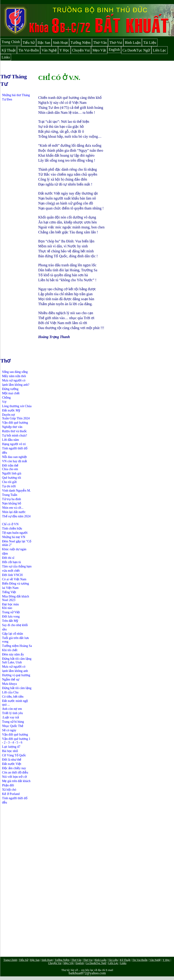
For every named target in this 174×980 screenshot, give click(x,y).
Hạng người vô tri (14, 444)
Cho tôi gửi (9, 482)
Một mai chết (11, 393)
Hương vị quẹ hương (16, 675)
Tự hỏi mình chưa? (14, 435)
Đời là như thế (12, 760)
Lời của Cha (10, 692)
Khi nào (7, 608)
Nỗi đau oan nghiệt (14, 457)
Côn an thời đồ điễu (15, 772)
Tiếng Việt (9, 592)
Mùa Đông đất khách (16, 596)
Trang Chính (11, 42)
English (114, 50)
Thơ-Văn (100, 43)
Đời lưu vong (11, 617)
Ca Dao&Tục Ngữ (136, 50)
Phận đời (8, 785)
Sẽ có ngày (9, 730)
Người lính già (12, 473)
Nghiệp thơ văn (12, 427)
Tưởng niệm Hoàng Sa (17, 646)
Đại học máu (10, 604)
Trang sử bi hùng (13, 722)
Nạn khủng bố (12, 503)
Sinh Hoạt (60, 43)
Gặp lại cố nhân (13, 634)
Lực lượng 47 (11, 747)
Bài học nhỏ (10, 751)
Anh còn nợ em (12, 709)
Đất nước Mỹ (11, 410)
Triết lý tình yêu (12, 713)
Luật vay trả (11, 717)
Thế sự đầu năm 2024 (16, 516)
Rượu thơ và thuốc (14, 431)
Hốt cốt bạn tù (12, 562)
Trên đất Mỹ (10, 621)
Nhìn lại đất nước (14, 512)
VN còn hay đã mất (15, 461)
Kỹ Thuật (9, 50)
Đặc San (44, 43)
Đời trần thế (10, 466)
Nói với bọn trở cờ (14, 777)
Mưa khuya (9, 684)
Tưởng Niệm (80, 43)
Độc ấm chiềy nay (14, 768)
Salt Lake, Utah (12, 662)
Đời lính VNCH (12, 575)
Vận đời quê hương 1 (16, 739)
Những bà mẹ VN (14, 537)
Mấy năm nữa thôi (14, 376)
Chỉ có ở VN (10, 524)
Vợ (4, 402)
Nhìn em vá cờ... (13, 508)
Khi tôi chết (10, 650)
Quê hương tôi (12, 478)
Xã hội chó (9, 790)
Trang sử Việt (11, 612)
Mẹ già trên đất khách (16, 781)
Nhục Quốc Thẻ (13, 726)
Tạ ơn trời (9, 486)
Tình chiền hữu (12, 528)
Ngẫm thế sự (11, 679)
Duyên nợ (8, 415)
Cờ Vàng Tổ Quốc (14, 755)
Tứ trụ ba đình (12, 499)
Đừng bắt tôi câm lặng (17, 659)
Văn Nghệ (49, 50)
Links (6, 57)
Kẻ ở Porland (11, 794)
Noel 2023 (9, 600)
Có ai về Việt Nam (14, 579)
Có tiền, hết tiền (13, 697)
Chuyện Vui (81, 50)
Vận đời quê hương (15, 423)
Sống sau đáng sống (15, 372)
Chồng (6, 398)
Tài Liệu (150, 43)
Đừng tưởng (10, 389)
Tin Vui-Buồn (28, 50)
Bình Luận (133, 43)
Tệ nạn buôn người (15, 533)
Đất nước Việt (12, 764)
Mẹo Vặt (99, 50)
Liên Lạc (159, 50)
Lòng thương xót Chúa (17, 406)
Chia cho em (10, 469)
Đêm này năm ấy (13, 654)
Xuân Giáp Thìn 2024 (16, 418)
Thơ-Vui (116, 43)
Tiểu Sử (29, 43)
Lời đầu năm (11, 440)
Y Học (64, 50)
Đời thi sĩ (8, 558)
